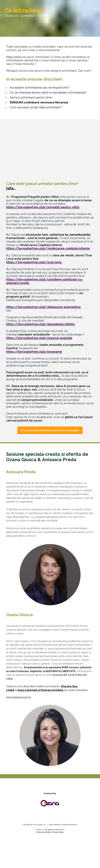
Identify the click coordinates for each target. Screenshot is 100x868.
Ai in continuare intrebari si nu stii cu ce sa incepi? (50, 430)
